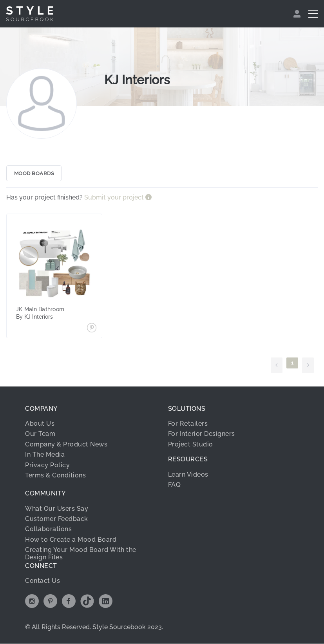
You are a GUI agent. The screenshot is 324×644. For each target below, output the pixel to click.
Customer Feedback (57, 520)
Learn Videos (188, 475)
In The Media (45, 455)
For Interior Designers (202, 434)
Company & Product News (66, 445)
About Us (40, 424)
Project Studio (191, 445)
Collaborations (48, 530)
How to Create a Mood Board (71, 540)
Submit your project (115, 198)
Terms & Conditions (55, 476)
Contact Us (43, 581)
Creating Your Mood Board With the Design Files (81, 554)
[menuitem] (298, 14)
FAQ (175, 485)
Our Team (40, 434)
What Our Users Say (57, 509)
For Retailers (188, 424)
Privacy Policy (47, 465)
